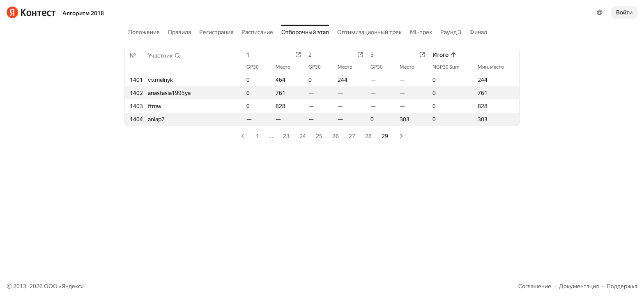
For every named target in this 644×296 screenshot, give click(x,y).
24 (303, 136)
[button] (164, 55)
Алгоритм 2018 (83, 13)
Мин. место (495, 67)
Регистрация (216, 32)
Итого (445, 55)
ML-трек (421, 32)
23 (286, 136)
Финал (478, 32)
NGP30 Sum (450, 67)
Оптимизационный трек (369, 32)
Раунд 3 (451, 32)
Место (287, 67)
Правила (179, 32)
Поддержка (622, 286)
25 (319, 136)
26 (336, 136)
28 (368, 136)
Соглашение (535, 286)
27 (352, 136)
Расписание (257, 32)
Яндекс (71, 286)
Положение (144, 32)
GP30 (257, 67)
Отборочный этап (305, 32)
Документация (579, 286)
